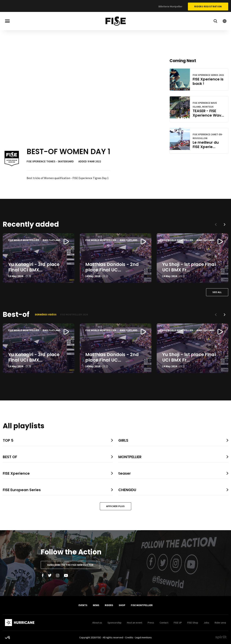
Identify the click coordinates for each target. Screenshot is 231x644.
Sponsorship (114, 623)
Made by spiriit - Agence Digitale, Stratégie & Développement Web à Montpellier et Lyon (221, 637)
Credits (129, 637)
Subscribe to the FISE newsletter (70, 565)
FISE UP (178, 623)
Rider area (220, 623)
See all (217, 292)
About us (97, 623)
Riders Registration (208, 7)
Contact (164, 623)
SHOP (122, 605)
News (96, 605)
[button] (225, 225)
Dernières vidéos (46, 314)
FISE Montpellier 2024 (74, 314)
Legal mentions (143, 637)
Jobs (206, 623)
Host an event (135, 623)
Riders (109, 605)
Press (151, 623)
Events (83, 605)
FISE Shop (193, 623)
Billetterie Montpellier (170, 6)
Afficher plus (115, 506)
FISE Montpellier (142, 605)
